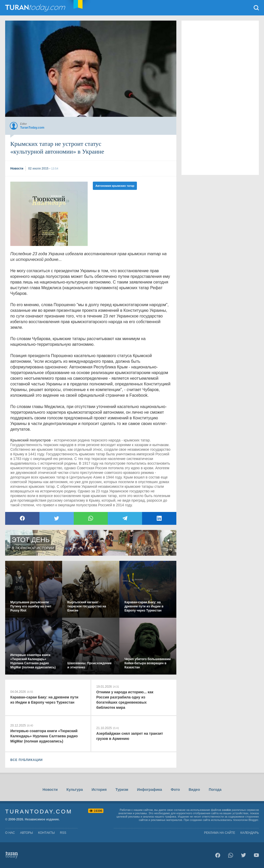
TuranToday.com (36, 8)
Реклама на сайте (220, 833)
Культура (75, 790)
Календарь (250, 833)
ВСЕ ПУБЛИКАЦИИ (27, 760)
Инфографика (149, 790)
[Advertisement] (49, 214)
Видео (194, 790)
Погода (215, 790)
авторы (27, 833)
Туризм (122, 790)
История (99, 790)
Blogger (253, 820)
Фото (175, 790)
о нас (10, 833)
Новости (50, 790)
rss (63, 833)
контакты (47, 833)
